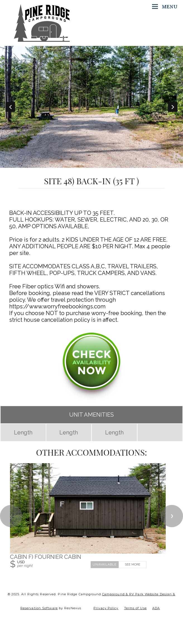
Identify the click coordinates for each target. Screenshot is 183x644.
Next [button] (173, 107)
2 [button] (75, 165)
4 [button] (92, 165)
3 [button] (83, 165)
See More (133, 565)
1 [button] (66, 165)
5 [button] (100, 165)
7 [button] (117, 165)
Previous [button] (10, 107)
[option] (92, 107)
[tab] (66, 165)
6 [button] (108, 165)
